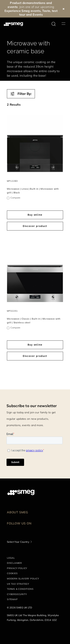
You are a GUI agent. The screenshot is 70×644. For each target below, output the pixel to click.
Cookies (12, 573)
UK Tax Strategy (18, 584)
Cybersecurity (17, 594)
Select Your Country (18, 542)
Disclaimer (14, 563)
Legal (11, 558)
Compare (15, 198)
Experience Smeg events (22, 11)
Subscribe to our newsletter (32, 406)
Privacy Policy (17, 568)
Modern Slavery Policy (23, 579)
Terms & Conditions (20, 589)
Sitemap (12, 599)
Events (38, 14)
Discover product (35, 226)
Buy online (35, 215)
